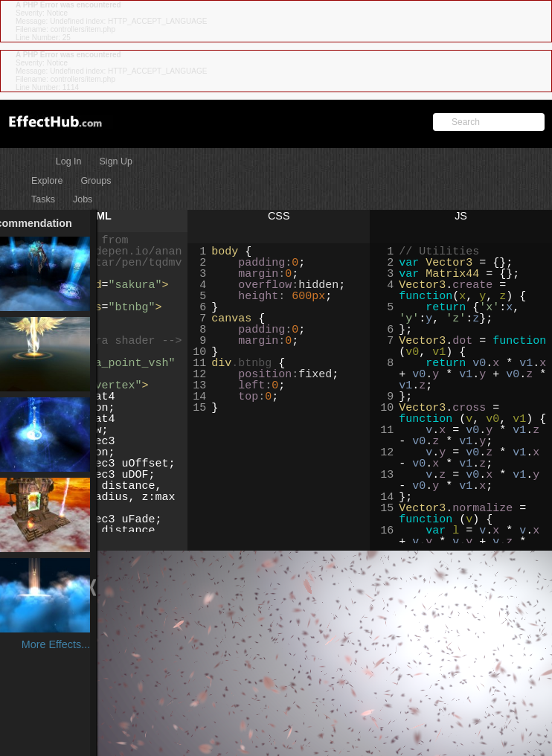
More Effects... (77, 644)
